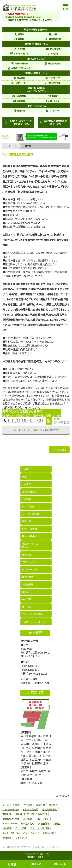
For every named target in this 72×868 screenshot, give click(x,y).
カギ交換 (19, 49)
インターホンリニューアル (34, 622)
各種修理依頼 (53, 39)
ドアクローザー (19, 83)
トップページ (11, 146)
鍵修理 (19, 39)
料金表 (16, 805)
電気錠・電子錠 (53, 63)
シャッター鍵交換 (19, 54)
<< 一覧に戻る (59, 450)
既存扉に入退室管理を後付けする (53, 122)
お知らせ (35, 833)
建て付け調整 (53, 83)
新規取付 (19, 111)
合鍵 (53, 34)
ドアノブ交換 (53, 49)
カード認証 (53, 101)
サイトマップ (21, 838)
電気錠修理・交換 (11, 819)
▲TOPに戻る (63, 796)
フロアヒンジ (53, 78)
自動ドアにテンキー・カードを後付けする (18, 122)
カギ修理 (26, 484)
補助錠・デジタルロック (19, 68)
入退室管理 (19, 96)
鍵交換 (28, 146)
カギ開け (26, 469)
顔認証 (53, 96)
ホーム (6, 805)
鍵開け (19, 34)
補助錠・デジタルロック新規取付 (31, 814)
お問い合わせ (50, 833)
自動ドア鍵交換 (19, 63)
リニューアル (53, 111)
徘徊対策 (53, 54)
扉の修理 (19, 78)
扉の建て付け (28, 823)
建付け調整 (28, 577)
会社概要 (7, 838)
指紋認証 (19, 101)
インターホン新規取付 (33, 614)
